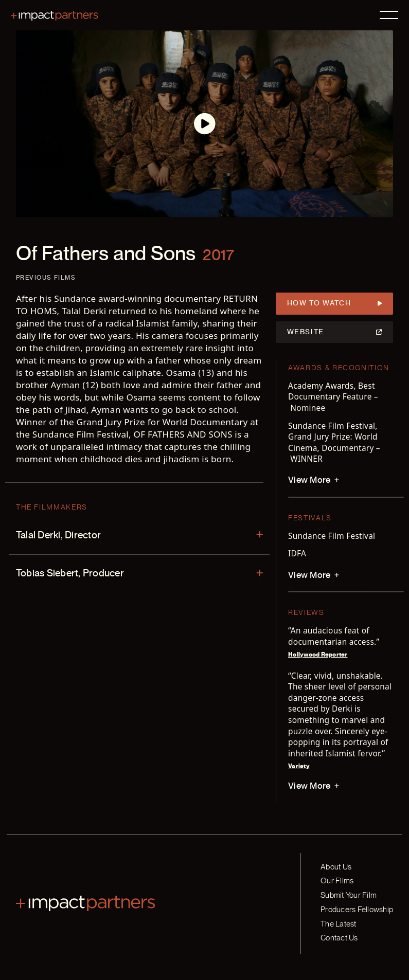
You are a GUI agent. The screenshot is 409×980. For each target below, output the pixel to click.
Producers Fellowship (357, 910)
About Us (336, 867)
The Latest (338, 924)
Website (335, 332)
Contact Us (339, 938)
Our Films (337, 881)
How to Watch (335, 304)
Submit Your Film (349, 895)
